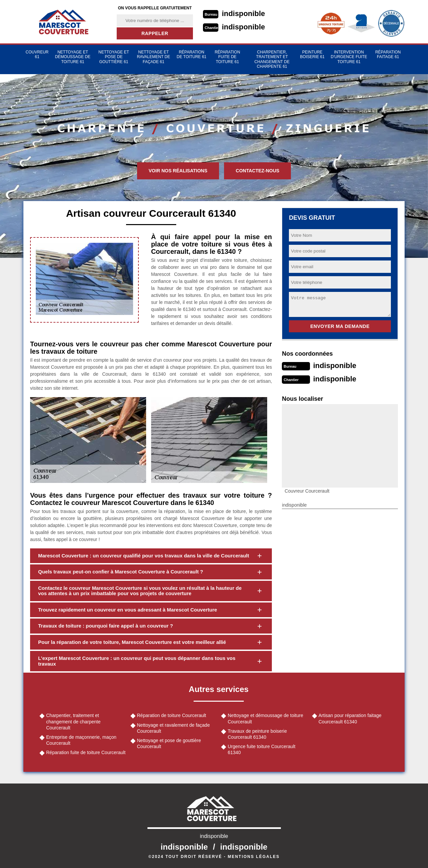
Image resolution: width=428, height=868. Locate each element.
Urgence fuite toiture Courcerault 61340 (261, 749)
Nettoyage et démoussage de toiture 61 (73, 57)
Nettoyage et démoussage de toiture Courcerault (265, 718)
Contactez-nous (257, 171)
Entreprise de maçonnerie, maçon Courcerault (81, 740)
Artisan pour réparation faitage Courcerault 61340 (350, 718)
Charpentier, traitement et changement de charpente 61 (272, 59)
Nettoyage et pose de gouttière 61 (114, 57)
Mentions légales (254, 857)
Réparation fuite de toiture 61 (227, 57)
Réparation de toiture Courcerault (172, 715)
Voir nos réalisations (178, 171)
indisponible (244, 14)
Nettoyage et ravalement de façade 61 (153, 57)
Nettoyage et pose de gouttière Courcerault (169, 743)
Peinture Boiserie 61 (312, 54)
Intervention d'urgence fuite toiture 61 (349, 57)
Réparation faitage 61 (388, 54)
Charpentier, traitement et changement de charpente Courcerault (73, 721)
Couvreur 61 (37, 54)
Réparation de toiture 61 (191, 54)
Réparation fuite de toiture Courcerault (86, 752)
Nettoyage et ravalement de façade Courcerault (174, 728)
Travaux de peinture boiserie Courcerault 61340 (257, 734)
